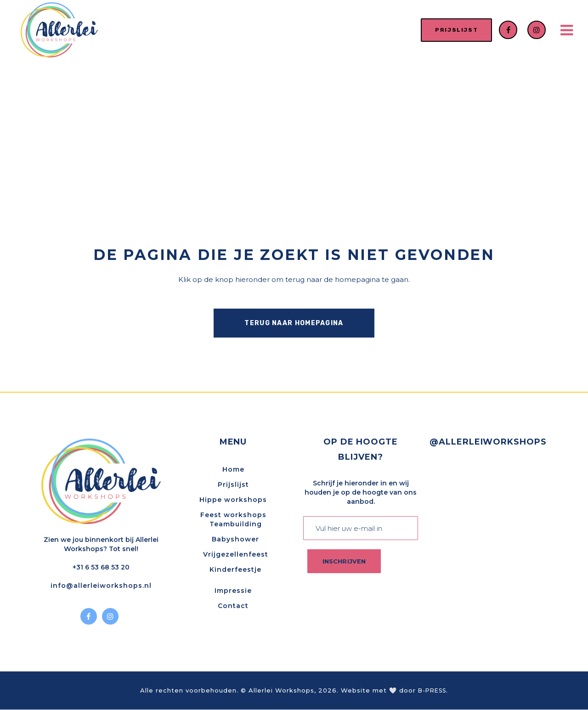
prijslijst (451, 30)
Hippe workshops (233, 500)
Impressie (233, 591)
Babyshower (235, 540)
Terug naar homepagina (294, 323)
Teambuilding (236, 524)
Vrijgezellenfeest (236, 555)
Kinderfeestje (235, 570)
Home (233, 470)
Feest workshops (233, 515)
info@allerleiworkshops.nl (101, 586)
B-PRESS (432, 691)
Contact (233, 606)
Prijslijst (233, 485)
